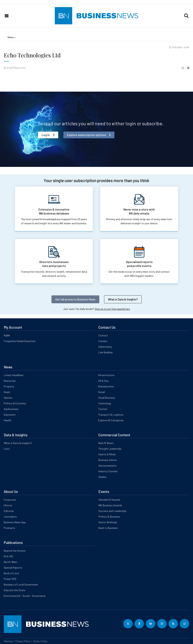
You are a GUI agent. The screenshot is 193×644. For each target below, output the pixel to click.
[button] (186, 16)
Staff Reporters (16, 68)
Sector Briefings (108, 522)
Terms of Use (40, 641)
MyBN (7, 335)
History (8, 505)
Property (9, 386)
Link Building (105, 352)
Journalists (10, 517)
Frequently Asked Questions (20, 341)
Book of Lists (11, 573)
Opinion (8, 398)
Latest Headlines (14, 375)
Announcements (108, 466)
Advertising (105, 347)
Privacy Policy (23, 641)
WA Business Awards (110, 505)
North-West (11, 562)
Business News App (15, 522)
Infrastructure (106, 375)
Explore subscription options (87, 135)
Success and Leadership (112, 511)
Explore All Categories (111, 420)
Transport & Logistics (111, 415)
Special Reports (13, 568)
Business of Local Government (21, 584)
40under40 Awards (109, 500)
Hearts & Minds (107, 454)
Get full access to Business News (75, 299)
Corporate (10, 500)
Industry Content (108, 471)
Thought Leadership (110, 449)
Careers (103, 341)
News (11, 37)
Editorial (9, 511)
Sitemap (8, 641)
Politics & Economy (15, 403)
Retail (101, 392)
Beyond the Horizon (15, 551)
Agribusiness (11, 409)
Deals (7, 392)
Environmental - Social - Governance (25, 596)
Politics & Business (109, 517)
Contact (103, 335)
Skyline (102, 477)
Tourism (103, 409)
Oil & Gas (103, 381)
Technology (105, 403)
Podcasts (9, 528)
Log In (46, 135)
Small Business (107, 398)
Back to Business (108, 528)
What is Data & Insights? (123, 299)
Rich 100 (8, 556)
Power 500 (10, 579)
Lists (7, 449)
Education (10, 415)
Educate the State (14, 590)
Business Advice (108, 460)
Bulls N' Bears (106, 443)
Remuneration (106, 386)
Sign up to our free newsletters (112, 309)
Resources (10, 381)
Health (8, 420)
